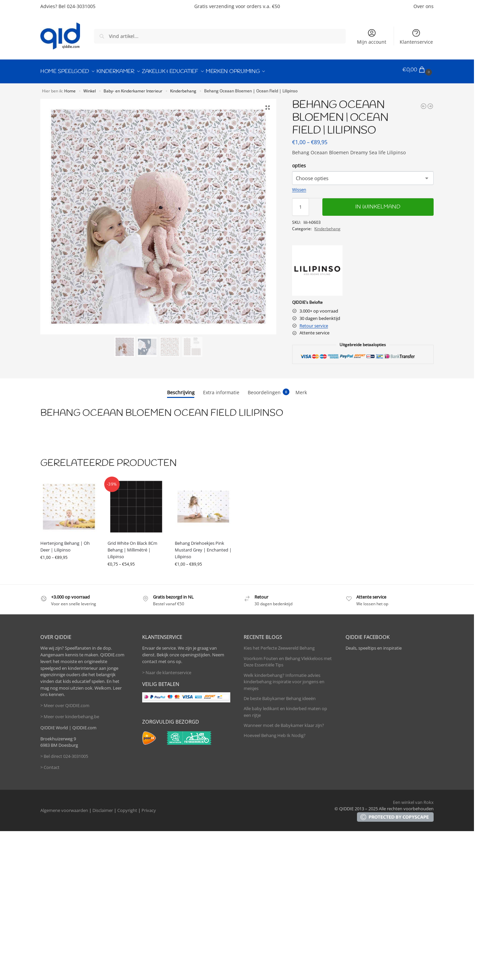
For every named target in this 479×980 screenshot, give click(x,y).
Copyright (127, 807)
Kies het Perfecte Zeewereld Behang (279, 645)
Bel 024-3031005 (77, 6)
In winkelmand (378, 203)
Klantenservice (416, 37)
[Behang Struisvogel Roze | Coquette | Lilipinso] (424, 103)
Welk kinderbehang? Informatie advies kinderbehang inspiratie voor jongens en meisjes (284, 678)
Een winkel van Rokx (413, 799)
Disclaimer (103, 807)
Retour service (314, 322)
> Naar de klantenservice (167, 669)
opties (299, 162)
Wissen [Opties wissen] (299, 186)
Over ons (424, 6)
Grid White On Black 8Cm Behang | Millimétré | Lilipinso (132, 547)
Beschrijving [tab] (181, 389)
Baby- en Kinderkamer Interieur (133, 87)
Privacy (149, 807)
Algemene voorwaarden (64, 807)
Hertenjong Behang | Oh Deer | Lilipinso (65, 543)
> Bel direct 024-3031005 (64, 753)
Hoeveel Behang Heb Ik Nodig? (275, 732)
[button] (418, 70)
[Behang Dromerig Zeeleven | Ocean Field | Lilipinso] (430, 103)
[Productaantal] (301, 204)
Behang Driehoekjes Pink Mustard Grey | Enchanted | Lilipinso (203, 547)
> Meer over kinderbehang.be (70, 713)
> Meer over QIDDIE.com (65, 702)
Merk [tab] (301, 389)
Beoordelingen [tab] (269, 389)
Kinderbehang (183, 87)
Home (70, 87)
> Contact (50, 764)
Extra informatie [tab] (221, 389)
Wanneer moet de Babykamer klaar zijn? (284, 722)
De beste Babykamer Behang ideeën (280, 695)
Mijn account (372, 37)
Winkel (90, 87)
